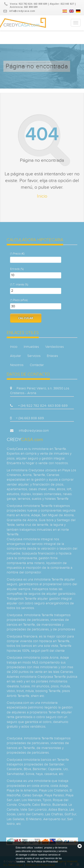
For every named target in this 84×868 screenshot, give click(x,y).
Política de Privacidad (46, 862)
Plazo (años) (20, 300)
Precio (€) (19, 254)
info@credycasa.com (22, 11)
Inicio (42, 196)
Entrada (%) (17, 269)
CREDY (22, 24)
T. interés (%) (21, 285)
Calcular (26, 318)
